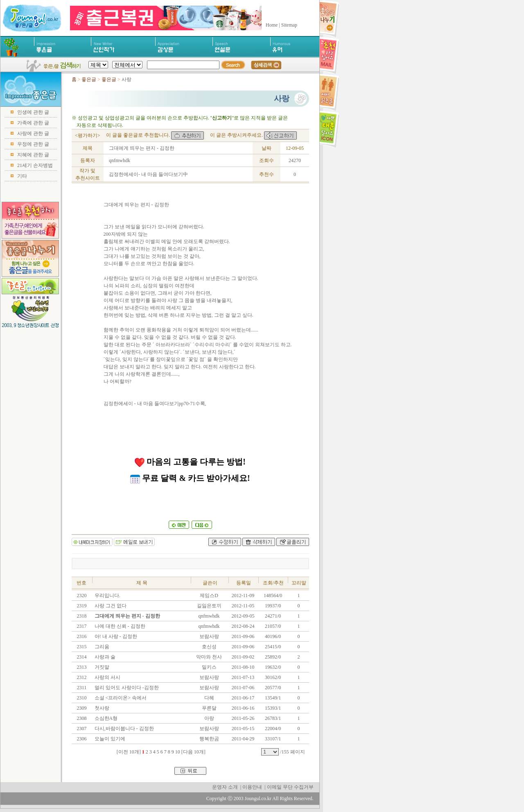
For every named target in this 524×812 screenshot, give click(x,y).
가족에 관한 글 (33, 123)
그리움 (101, 647)
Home (272, 25)
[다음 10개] (193, 752)
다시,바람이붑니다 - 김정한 (124, 729)
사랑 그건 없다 (110, 606)
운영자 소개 (225, 787)
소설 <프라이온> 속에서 (120, 698)
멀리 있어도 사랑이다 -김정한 (126, 688)
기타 (22, 176)
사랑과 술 (104, 657)
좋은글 (89, 79)
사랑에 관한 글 (33, 133)
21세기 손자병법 (35, 165)
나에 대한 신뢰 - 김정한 (119, 626)
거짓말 (101, 667)
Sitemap (289, 25)
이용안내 (252, 787)
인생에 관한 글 (33, 112)
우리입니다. (107, 595)
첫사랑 (101, 708)
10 (178, 752)
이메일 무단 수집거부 (290, 787)
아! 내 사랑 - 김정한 (115, 636)
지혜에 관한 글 (33, 155)
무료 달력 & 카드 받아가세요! (190, 478)
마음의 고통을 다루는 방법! (190, 462)
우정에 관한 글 (33, 144)
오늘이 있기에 (109, 739)
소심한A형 (106, 718)
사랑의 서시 (107, 677)
